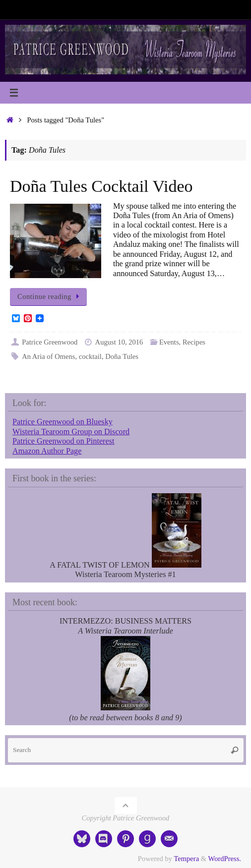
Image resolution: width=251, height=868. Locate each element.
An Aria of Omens (48, 356)
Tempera (186, 859)
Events (169, 342)
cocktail (90, 356)
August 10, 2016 (119, 342)
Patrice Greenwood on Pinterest (63, 441)
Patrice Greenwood (50, 342)
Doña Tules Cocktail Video (101, 186)
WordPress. (225, 859)
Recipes (194, 342)
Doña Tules (122, 356)
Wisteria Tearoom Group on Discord (71, 432)
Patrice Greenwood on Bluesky (63, 422)
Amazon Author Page (47, 451)
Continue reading (50, 296)
